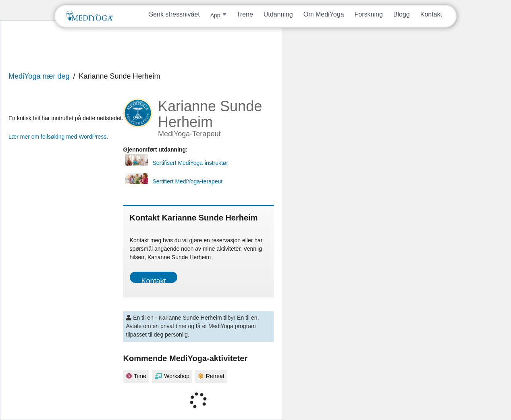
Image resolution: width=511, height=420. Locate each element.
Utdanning (278, 14)
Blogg (402, 14)
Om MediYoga (324, 14)
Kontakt (431, 14)
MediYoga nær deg (39, 76)
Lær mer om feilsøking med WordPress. (58, 137)
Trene (245, 14)
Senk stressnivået (174, 14)
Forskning (369, 14)
